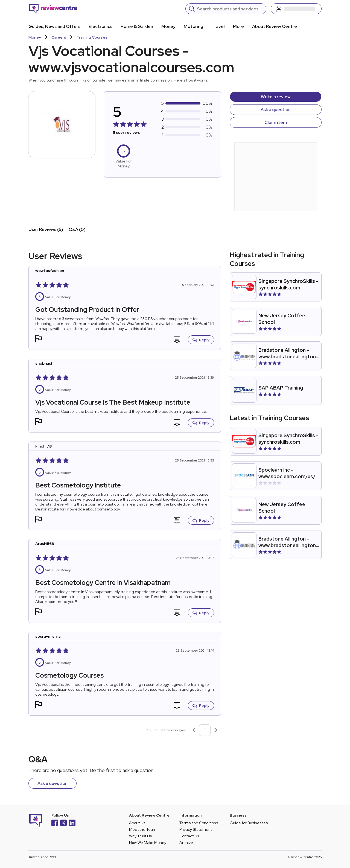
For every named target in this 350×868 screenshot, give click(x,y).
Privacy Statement (196, 829)
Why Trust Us (140, 836)
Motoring (193, 26)
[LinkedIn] (72, 824)
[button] (39, 339)
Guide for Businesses (249, 823)
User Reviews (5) (46, 229)
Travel (218, 26)
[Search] (230, 9)
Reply (201, 340)
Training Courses (92, 37)
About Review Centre (275, 26)
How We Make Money (148, 843)
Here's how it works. (191, 80)
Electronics (100, 26)
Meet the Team (143, 829)
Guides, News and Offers (54, 26)
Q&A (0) (77, 229)
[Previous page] (194, 730)
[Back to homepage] (53, 9)
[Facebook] (55, 824)
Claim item (276, 122)
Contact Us (189, 836)
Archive (186, 843)
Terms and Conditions (199, 823)
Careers (59, 37)
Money (168, 26)
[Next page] (216, 730)
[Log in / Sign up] (296, 9)
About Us (137, 823)
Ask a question (276, 110)
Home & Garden (137, 26)
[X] (63, 824)
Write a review (276, 97)
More (238, 26)
